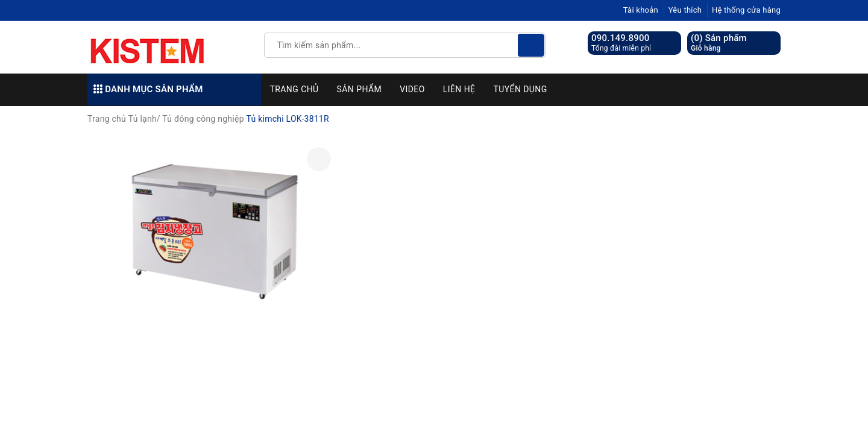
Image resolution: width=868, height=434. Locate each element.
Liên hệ (459, 89)
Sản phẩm (360, 89)
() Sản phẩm (719, 43)
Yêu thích (685, 10)
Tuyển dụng (520, 89)
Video (412, 89)
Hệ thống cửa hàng (746, 10)
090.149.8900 (621, 38)
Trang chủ (294, 89)
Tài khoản (641, 10)
